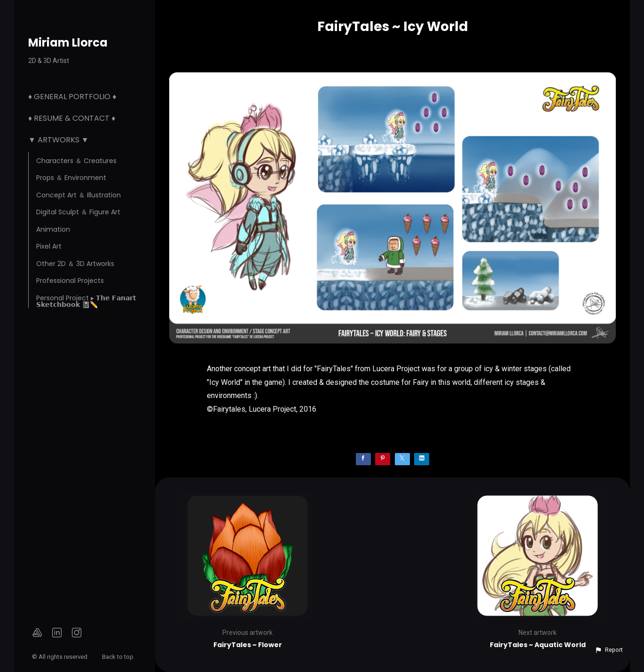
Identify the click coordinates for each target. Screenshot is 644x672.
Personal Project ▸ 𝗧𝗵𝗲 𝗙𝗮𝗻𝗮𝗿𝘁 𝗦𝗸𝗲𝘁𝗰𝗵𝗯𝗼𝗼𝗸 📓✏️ (86, 301)
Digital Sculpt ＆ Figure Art (78, 212)
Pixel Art (49, 246)
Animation (53, 229)
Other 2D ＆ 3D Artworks (75, 264)
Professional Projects (70, 281)
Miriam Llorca (68, 43)
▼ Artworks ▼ (59, 140)
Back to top (118, 657)
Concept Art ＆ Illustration (79, 195)
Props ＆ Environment (71, 178)
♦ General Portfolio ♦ (72, 97)
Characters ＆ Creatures (76, 161)
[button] (609, 650)
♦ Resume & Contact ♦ (72, 118)
